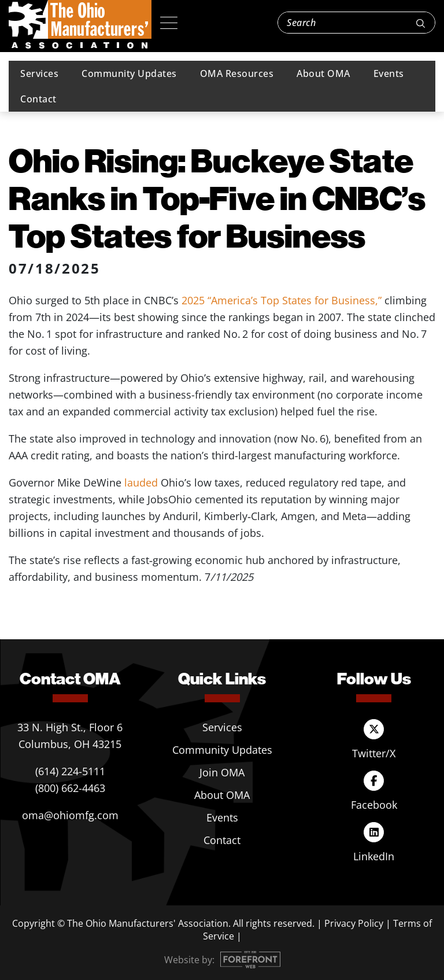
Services (39, 73)
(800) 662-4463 (70, 788)
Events (389, 73)
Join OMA (222, 772)
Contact (38, 99)
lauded (143, 482)
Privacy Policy (354, 923)
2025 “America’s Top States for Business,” (282, 300)
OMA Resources (237, 73)
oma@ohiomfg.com (70, 815)
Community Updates (129, 73)
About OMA (323, 73)
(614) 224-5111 (70, 771)
